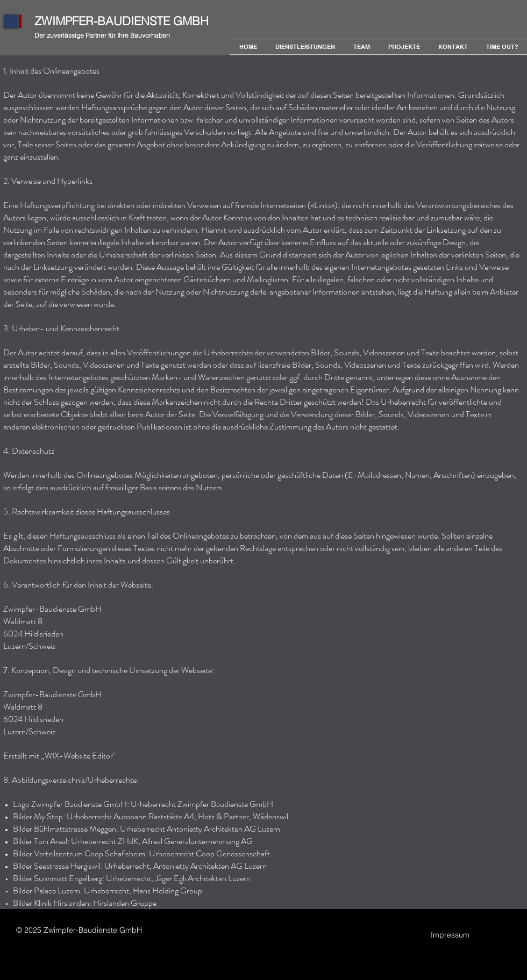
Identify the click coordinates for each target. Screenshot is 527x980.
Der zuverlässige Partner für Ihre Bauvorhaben (102, 35)
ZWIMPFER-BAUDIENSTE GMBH (122, 21)
